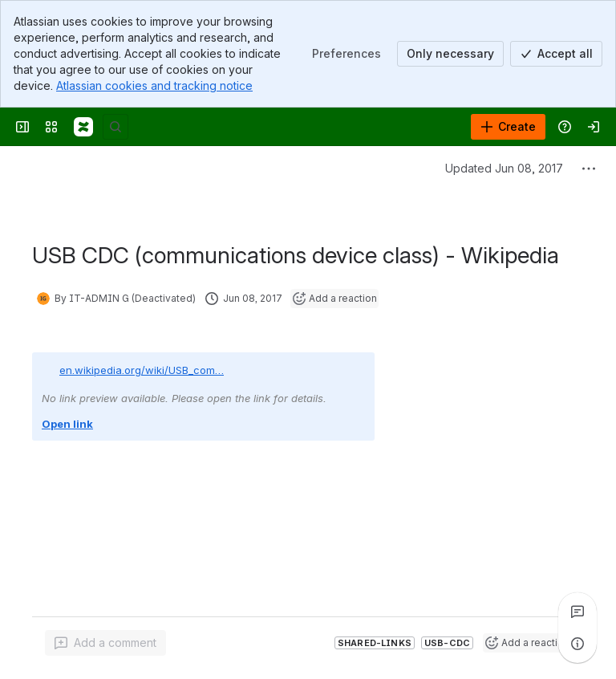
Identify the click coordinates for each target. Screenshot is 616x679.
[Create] (508, 127)
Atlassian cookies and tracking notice (154, 85)
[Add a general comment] (105, 643)
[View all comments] (577, 612)
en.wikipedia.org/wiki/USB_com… (142, 370)
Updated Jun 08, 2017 (504, 168)
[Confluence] (83, 127)
